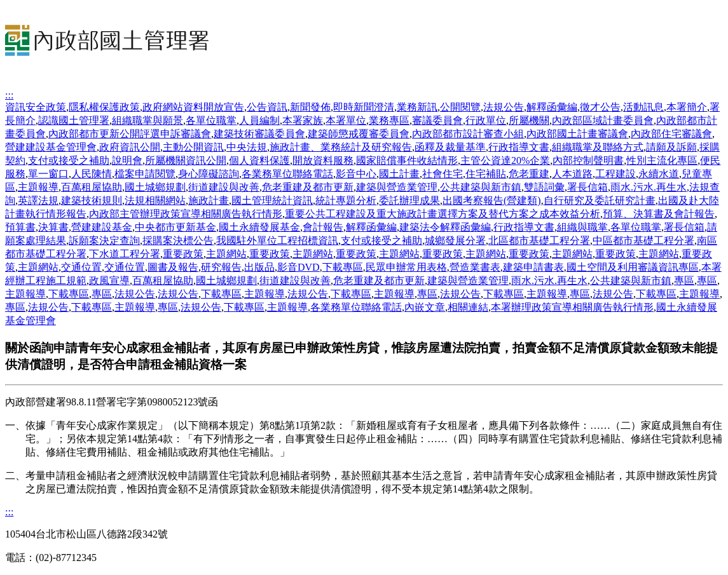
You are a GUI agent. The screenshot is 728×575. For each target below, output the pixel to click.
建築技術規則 (92, 200)
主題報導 (38, 187)
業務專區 (389, 120)
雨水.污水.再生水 (649, 187)
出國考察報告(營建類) (492, 200)
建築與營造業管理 (397, 187)
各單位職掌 (211, 120)
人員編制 (259, 120)
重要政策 (183, 254)
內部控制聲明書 (588, 160)
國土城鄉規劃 (155, 187)
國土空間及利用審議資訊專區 (633, 267)
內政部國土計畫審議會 (577, 134)
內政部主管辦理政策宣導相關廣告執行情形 (186, 214)
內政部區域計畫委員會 (603, 120)
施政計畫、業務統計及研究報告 (341, 147)
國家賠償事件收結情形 (407, 160)
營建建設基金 (102, 227)
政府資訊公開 (130, 147)
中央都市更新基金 (175, 227)
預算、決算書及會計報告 (659, 214)
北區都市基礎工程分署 (539, 240)
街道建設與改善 (224, 187)
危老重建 (529, 174)
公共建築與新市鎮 (481, 187)
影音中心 (356, 174)
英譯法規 (38, 200)
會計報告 (323, 227)
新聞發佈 (310, 107)
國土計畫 (399, 174)
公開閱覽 (460, 107)
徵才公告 (600, 107)
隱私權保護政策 (104, 107)
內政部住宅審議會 (671, 134)
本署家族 (303, 120)
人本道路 (572, 174)
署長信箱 (587, 187)
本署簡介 (687, 107)
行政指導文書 (519, 147)
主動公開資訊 (193, 147)
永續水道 (659, 174)
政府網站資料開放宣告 (193, 107)
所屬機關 (529, 120)
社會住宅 (443, 174)
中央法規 (247, 147)
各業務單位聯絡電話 (287, 174)
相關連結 (468, 307)
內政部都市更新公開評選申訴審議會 (130, 134)
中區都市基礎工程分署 (643, 240)
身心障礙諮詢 (209, 174)
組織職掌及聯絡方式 (598, 147)
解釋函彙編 (552, 107)
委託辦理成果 (409, 200)
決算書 (53, 227)
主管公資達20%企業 (505, 160)
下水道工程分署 (125, 254)
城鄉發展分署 (455, 240)
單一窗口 (48, 174)
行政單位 (486, 120)
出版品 (259, 267)
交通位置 (81, 267)
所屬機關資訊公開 (186, 160)
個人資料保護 (259, 160)
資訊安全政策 (36, 107)
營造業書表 (475, 267)
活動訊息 (643, 107)
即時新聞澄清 (364, 107)
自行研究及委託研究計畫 (600, 200)
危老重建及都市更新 (308, 187)
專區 (684, 281)
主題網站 (226, 254)
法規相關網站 (155, 200)
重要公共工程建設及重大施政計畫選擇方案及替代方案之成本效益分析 (443, 214)
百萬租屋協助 (92, 187)
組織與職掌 (582, 227)
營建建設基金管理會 (51, 147)
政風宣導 (109, 281)
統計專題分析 (346, 200)
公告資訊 (267, 107)
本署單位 (346, 120)
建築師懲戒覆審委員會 (359, 134)
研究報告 (221, 267)
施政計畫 (209, 200)
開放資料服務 (323, 160)
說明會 (127, 160)
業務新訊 (417, 107)
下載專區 (343, 267)
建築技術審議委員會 (259, 134)
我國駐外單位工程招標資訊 (277, 240)
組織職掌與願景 (148, 120)
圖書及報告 (173, 267)
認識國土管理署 (74, 120)
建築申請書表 (533, 267)
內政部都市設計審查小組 (468, 134)
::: (9, 95)
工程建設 (615, 174)
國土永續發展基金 (259, 227)
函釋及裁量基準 (450, 147)
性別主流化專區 (662, 160)
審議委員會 (437, 120)
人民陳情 (92, 174)
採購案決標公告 (178, 240)
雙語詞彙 (544, 187)
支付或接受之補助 (69, 160)
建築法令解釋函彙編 (445, 227)
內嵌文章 (425, 307)
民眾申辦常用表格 (406, 267)
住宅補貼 (486, 174)
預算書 (20, 227)
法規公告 (504, 107)
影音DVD (299, 267)
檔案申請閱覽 (145, 174)
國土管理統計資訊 (272, 200)
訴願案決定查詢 (104, 240)
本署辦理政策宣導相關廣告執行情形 (572, 307)
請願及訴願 (671, 147)
